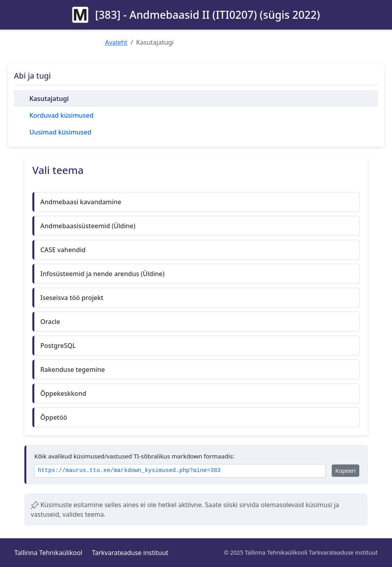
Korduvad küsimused (61, 115)
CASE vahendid (63, 250)
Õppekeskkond (63, 393)
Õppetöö (54, 417)
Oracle (50, 322)
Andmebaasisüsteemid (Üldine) (88, 226)
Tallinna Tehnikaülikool (48, 553)
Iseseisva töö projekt (72, 298)
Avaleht (116, 42)
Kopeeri (345, 471)
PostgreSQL (58, 346)
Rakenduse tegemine (73, 369)
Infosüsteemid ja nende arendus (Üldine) (102, 274)
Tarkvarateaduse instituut (130, 553)
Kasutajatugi (49, 99)
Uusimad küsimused (60, 132)
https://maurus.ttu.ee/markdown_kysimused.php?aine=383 (129, 471)
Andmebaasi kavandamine (81, 202)
